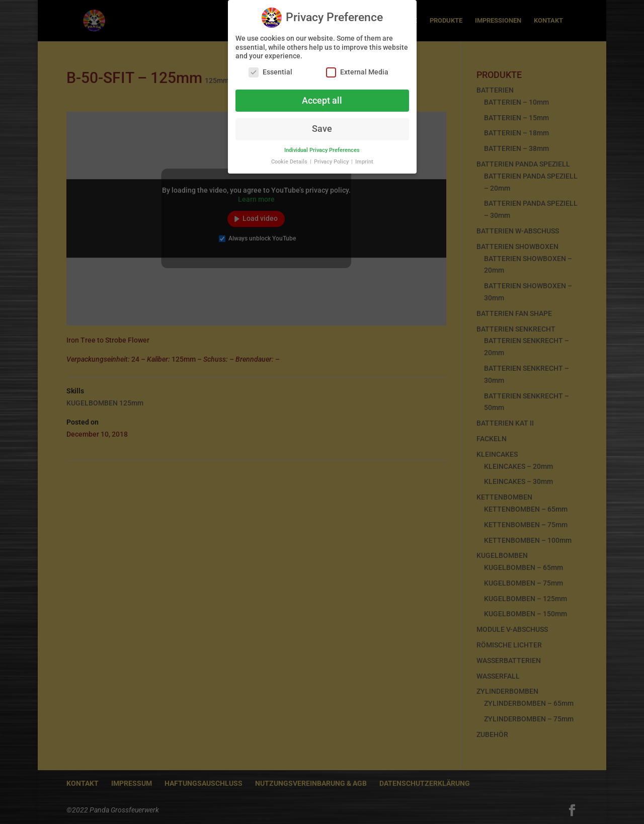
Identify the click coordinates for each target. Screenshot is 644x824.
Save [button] (322, 125)
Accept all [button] (322, 97)
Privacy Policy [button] (332, 158)
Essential (270, 69)
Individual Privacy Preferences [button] (322, 147)
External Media (357, 69)
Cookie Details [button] (290, 158)
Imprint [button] (364, 158)
